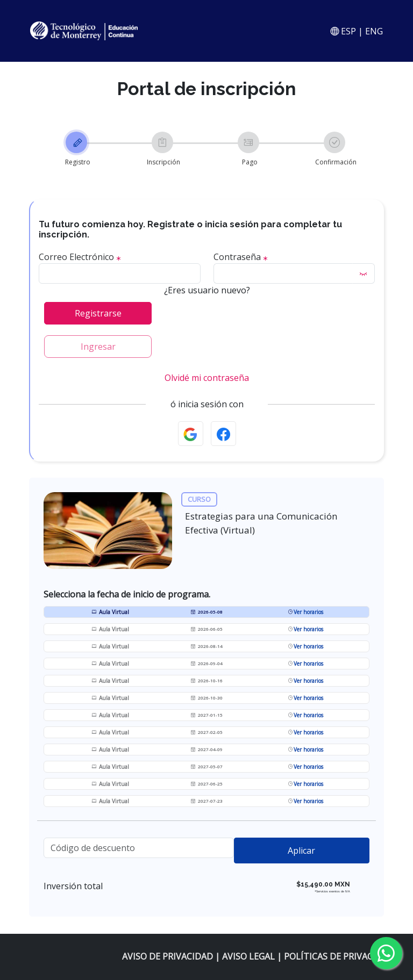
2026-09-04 (206, 664)
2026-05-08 (206, 613)
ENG (374, 31)
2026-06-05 (206, 630)
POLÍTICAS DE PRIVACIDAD (339, 956)
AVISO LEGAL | (253, 956)
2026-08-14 (206, 647)
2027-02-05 (206, 733)
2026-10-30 (206, 699)
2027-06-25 (206, 785)
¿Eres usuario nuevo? (207, 292)
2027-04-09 (206, 750)
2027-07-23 (206, 802)
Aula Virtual (110, 613)
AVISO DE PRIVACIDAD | (172, 956)
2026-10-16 (206, 682)
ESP (347, 31)
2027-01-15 (206, 716)
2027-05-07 (206, 768)
